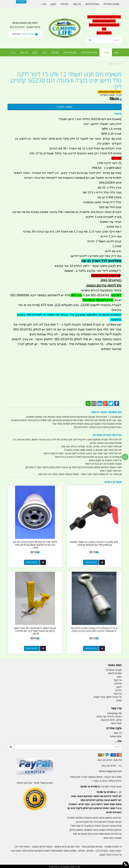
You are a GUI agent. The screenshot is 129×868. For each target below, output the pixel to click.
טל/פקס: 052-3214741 (110, 759)
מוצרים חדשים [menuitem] (70, 52)
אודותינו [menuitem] (55, 52)
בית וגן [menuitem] (119, 690)
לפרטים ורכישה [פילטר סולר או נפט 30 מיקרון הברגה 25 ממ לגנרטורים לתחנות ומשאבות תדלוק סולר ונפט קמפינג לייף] (32, 562)
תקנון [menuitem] (35, 52)
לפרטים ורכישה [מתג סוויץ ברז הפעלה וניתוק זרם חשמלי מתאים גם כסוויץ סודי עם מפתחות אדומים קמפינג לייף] (91, 562)
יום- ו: (94, 802)
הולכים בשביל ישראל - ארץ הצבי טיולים (35, 782)
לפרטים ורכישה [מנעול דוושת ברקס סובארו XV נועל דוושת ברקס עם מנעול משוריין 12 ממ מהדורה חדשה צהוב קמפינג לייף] (32, 648)
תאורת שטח (115, 850)
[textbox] (94, 799)
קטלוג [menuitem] (106, 52)
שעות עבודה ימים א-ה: (101, 786)
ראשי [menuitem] (117, 52)
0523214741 (108, 719)
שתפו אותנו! (116, 736)
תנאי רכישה (116, 723)
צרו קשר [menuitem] (24, 52)
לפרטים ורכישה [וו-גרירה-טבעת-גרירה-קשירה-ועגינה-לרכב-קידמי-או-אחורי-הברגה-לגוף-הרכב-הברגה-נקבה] (91, 648)
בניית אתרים (53, 866)
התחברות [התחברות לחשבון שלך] (21, 2)
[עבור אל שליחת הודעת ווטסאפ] (125, 457)
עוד (13, 52)
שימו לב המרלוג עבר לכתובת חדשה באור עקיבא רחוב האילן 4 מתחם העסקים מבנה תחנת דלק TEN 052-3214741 (104, 25)
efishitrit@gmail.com (110, 771)
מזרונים (90, 850)
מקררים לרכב (101, 850)
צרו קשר (118, 732)
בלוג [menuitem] (44, 52)
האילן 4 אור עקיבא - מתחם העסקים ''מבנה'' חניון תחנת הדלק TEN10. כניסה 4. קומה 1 (96, 778)
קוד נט (60, 866)
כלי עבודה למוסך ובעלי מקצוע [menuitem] (108, 696)
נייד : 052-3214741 (112, 765)
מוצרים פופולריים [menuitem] (89, 52)
